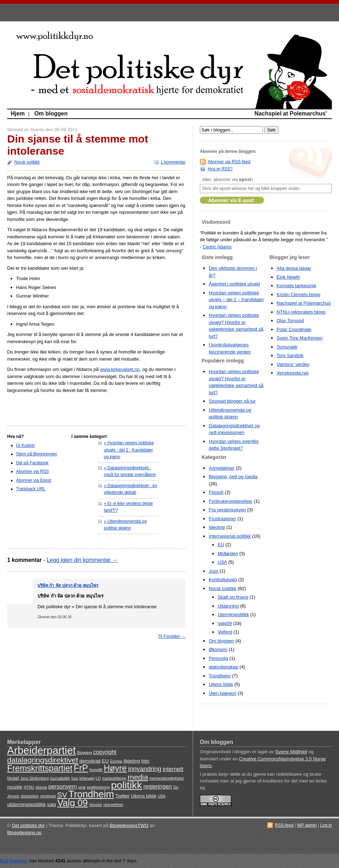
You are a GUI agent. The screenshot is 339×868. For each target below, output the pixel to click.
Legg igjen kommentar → (82, 560)
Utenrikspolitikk (233, 614)
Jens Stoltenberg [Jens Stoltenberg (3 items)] (35, 778)
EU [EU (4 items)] (105, 761)
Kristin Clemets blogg (298, 294)
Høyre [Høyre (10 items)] (115, 768)
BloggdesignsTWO (129, 825)
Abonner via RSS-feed (229, 162)
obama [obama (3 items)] (41, 787)
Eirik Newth (288, 277)
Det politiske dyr (28, 825)
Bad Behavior (14, 861)
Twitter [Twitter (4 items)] (122, 796)
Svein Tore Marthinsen (300, 338)
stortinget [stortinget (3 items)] (48, 796)
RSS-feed (284, 825)
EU (221, 545)
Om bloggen (51, 113)
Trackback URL (31, 489)
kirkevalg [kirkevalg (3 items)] (87, 778)
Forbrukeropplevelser (231, 501)
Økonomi (218, 649)
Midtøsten (228, 554)
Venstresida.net (293, 373)
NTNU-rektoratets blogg (301, 312)
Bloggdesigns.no (24, 833)
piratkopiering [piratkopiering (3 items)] (98, 787)
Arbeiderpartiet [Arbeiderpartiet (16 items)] (41, 750)
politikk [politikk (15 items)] (127, 785)
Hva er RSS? (220, 169)
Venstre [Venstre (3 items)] (96, 805)
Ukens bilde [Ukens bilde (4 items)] (144, 796)
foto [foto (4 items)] (145, 761)
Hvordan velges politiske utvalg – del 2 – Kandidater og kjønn (236, 300)
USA (222, 562)
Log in (326, 825)
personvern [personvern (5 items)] (62, 787)
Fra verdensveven (227, 510)
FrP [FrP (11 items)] (81, 768)
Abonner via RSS (32, 471)
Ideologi (217, 527)
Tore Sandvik (290, 355)
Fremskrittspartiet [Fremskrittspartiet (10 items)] (40, 768)
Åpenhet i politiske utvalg (234, 284)
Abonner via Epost (34, 480)
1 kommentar (173, 162)
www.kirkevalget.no (120, 369)
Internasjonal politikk (230, 536)
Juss (214, 571)
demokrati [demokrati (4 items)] (90, 761)
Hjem (18, 113)
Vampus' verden (293, 364)
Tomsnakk (287, 347)
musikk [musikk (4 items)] (15, 787)
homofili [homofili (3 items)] (96, 770)
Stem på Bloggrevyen (37, 454)
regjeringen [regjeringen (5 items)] (158, 787)
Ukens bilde (221, 684)
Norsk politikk (27, 162)
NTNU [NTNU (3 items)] (29, 787)
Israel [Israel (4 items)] (13, 778)
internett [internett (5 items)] (173, 769)
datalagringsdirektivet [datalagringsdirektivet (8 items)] (43, 760)
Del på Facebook (32, 463)
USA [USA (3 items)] (162, 796)
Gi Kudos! (26, 445)
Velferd (225, 632)
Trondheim (220, 676)
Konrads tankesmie (296, 286)
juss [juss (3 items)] (75, 778)
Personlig (218, 658)
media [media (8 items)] (138, 777)
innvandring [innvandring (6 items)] (145, 769)
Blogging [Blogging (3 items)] (84, 753)
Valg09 (225, 623)
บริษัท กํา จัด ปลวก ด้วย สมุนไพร (68, 585)
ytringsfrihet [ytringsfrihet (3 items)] (113, 805)
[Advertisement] (49, 408)
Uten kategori (222, 693)
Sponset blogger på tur (232, 401)
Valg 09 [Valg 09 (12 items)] (72, 803)
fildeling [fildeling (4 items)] (132, 761)
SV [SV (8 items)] (62, 795)
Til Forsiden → (172, 636)
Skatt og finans (233, 597)
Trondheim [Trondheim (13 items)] (91, 794)
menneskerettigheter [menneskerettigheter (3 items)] (167, 778)
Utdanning (228, 606)
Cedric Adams (217, 247)
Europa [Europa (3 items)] (116, 761)
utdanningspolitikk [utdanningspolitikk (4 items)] (26, 804)
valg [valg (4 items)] (52, 804)
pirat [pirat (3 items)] (82, 787)
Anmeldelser (222, 468)
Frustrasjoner (222, 519)
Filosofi (216, 492)
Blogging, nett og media (233, 477)
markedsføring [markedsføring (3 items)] (114, 778)
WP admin (307, 825)
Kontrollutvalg (223, 580)
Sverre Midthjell (291, 752)
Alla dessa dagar (294, 268)
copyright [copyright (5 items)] (105, 752)
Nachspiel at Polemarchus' (291, 113)
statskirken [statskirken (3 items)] (30, 796)
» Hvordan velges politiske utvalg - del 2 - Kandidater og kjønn (129, 450)
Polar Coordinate (294, 329)
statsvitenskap (223, 667)
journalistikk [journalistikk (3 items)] (60, 778)
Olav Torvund (290, 321)
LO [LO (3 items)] (98, 778)
